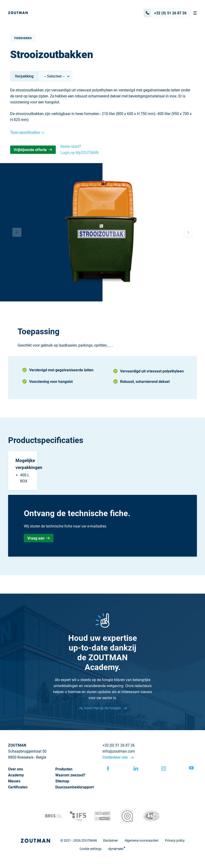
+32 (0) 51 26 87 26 (165, 13)
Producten (64, 769)
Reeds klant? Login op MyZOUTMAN (79, 150)
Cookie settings (91, 849)
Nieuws (14, 781)
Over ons (16, 769)
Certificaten (18, 787)
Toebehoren (23, 38)
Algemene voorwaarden (141, 840)
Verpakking (24, 76)
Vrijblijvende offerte (33, 150)
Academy (16, 775)
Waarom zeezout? (70, 775)
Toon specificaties (27, 132)
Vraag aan (39, 538)
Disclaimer (111, 840)
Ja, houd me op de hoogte (100, 708)
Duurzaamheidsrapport (75, 787)
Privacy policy (175, 840)
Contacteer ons (116, 757)
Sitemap (62, 781)
